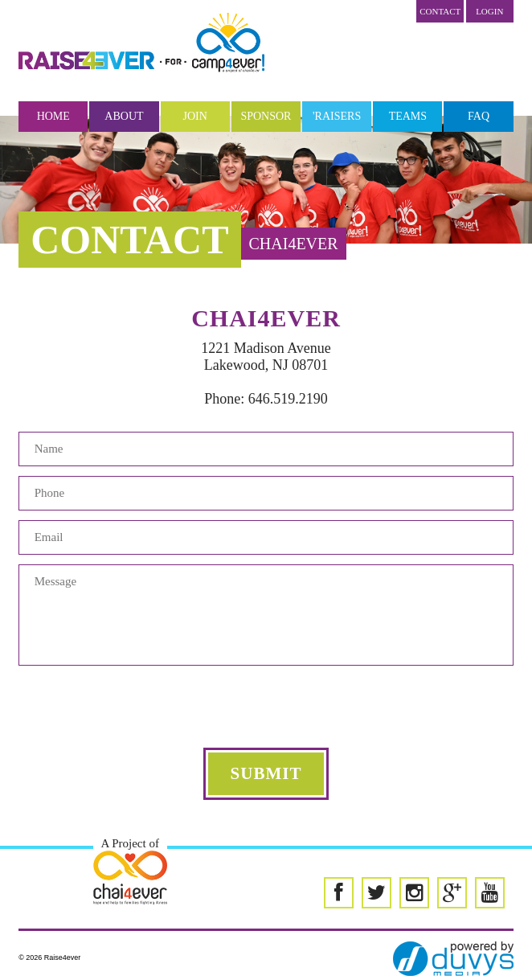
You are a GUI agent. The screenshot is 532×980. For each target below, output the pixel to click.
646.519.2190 (288, 399)
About (124, 116)
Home (53, 116)
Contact (440, 11)
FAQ (479, 116)
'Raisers (337, 116)
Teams (408, 116)
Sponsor (266, 116)
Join (195, 116)
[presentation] (266, 707)
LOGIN (489, 11)
